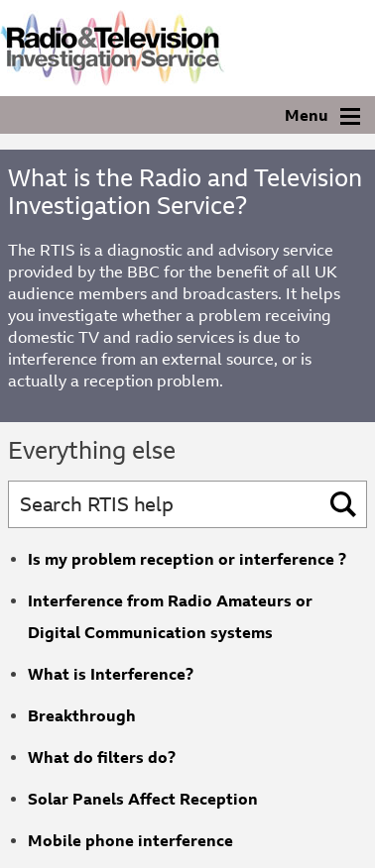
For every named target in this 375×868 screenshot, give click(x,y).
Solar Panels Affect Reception (143, 799)
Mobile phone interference (130, 841)
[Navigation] (187, 115)
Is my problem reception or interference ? (187, 559)
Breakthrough (82, 716)
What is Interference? (111, 674)
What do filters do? (102, 758)
